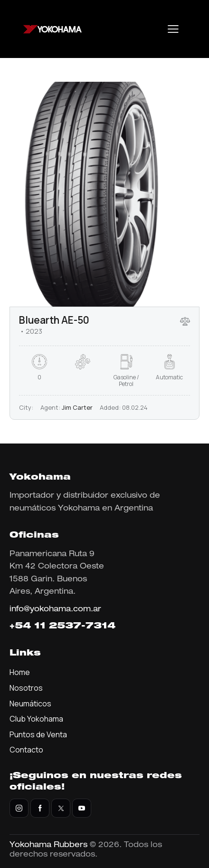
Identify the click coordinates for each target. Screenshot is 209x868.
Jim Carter (77, 407)
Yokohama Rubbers (48, 846)
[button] (173, 29)
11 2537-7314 (75, 627)
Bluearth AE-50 (54, 320)
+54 (22, 627)
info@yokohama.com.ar (55, 610)
